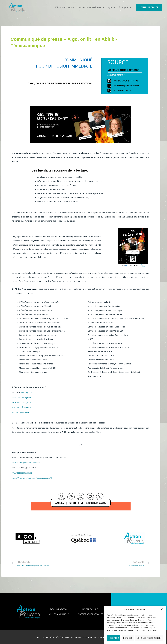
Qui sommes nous (59, 614)
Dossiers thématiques (91, 8)
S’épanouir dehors (65, 8)
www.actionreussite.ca (22, 473)
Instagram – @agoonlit (22, 397)
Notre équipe (90, 609)
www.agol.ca (26, 392)
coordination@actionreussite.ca (26, 463)
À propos (125, 8)
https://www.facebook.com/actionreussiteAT (32, 478)
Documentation (59, 609)
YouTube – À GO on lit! (22, 407)
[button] (162, 622)
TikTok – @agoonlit (20, 413)
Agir (111, 8)
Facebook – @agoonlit (22, 402)
